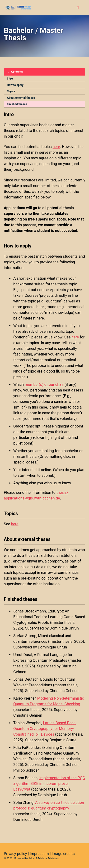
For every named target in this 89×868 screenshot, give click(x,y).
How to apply (15, 85)
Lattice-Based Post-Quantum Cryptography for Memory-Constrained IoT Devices (45, 729)
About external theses (21, 98)
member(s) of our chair (44, 385)
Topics (11, 91)
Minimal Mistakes (49, 858)
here (56, 147)
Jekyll (32, 858)
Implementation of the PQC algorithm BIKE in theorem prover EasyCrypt (49, 784)
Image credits (63, 854)
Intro (10, 79)
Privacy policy (15, 854)
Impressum (39, 854)
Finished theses (17, 104)
